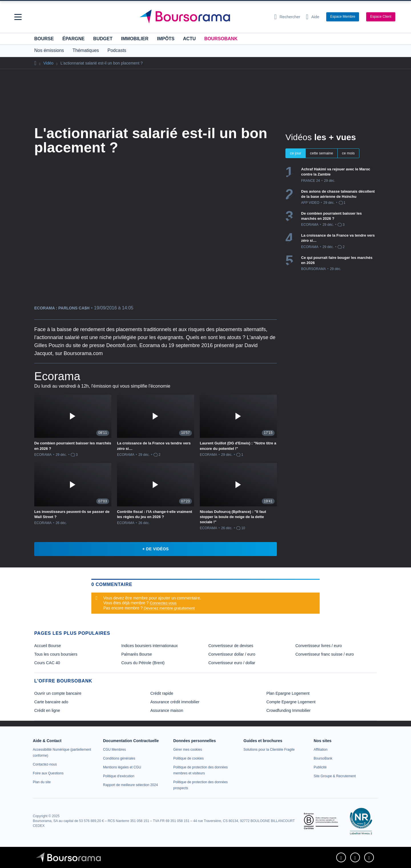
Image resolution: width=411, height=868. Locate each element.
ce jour (296, 153)
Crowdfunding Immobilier (288, 710)
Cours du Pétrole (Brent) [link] (143, 663)
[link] (45, 764)
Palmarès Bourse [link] (137, 654)
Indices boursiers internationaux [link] (150, 646)
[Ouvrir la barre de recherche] (287, 17)
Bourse (44, 39)
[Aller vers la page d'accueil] (203, 17)
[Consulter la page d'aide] (313, 17)
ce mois (348, 153)
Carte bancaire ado (51, 702)
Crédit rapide (162, 693)
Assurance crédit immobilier (175, 702)
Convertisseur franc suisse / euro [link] (325, 654)
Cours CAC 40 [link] (47, 663)
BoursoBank (221, 39)
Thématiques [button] (86, 50)
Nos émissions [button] (49, 50)
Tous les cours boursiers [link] (56, 654)
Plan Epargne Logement (288, 693)
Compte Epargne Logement (291, 702)
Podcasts (117, 50)
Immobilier (135, 39)
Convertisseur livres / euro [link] (319, 646)
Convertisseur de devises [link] (231, 646)
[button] (18, 17)
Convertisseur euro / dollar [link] (232, 663)
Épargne (73, 39)
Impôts (166, 39)
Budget (103, 39)
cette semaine (322, 153)
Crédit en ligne (47, 710)
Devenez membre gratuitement (169, 608)
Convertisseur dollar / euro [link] (232, 654)
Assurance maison (167, 710)
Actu (189, 39)
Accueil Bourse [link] (48, 646)
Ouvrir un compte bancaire (58, 693)
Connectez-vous (163, 603)
